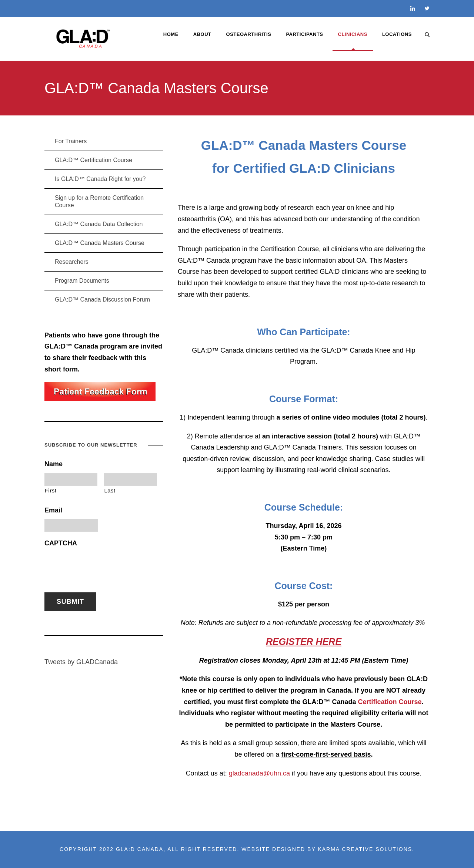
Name (54, 464)
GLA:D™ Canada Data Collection (99, 224)
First (51, 491)
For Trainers (71, 141)
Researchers (72, 262)
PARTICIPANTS (304, 34)
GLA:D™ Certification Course (94, 160)
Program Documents (82, 281)
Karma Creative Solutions (365, 849)
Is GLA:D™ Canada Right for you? (100, 179)
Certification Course (390, 702)
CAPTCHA (61, 543)
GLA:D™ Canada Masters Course (100, 243)
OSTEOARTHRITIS (249, 34)
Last (110, 491)
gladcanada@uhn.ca (259, 773)
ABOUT (202, 34)
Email (53, 510)
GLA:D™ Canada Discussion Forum (102, 300)
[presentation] (101, 566)
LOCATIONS (397, 34)
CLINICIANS (353, 34)
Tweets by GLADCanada (81, 662)
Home (171, 34)
